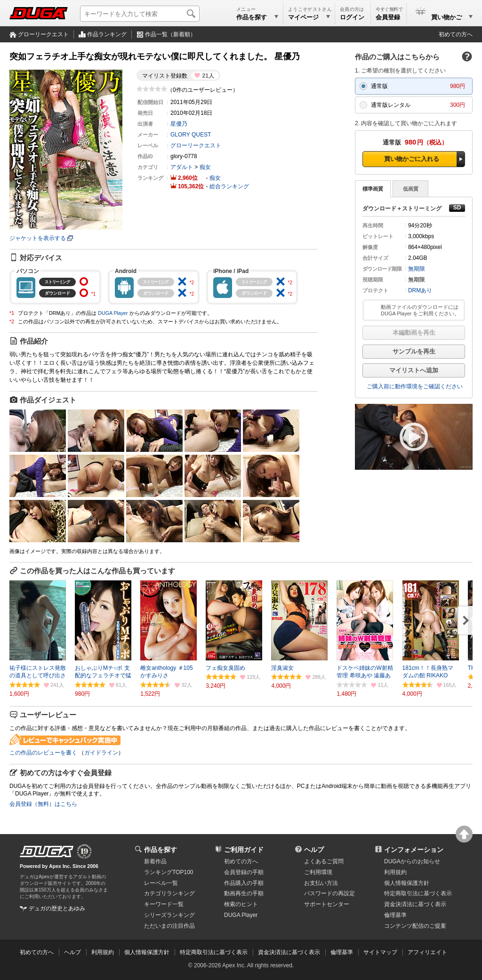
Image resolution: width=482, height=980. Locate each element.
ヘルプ (314, 850)
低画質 (411, 189)
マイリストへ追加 (414, 370)
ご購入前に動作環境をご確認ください (415, 386)
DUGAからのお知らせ (412, 861)
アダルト (182, 167)
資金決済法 (415, 904)
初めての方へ (456, 34)
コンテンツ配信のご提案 (415, 926)
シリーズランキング (169, 915)
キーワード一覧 (164, 904)
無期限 (417, 269)
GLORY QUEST (191, 135)
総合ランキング (229, 186)
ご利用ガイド (244, 850)
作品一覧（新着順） (170, 34)
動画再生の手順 (244, 893)
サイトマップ (380, 952)
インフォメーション (414, 850)
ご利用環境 (318, 872)
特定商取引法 (418, 893)
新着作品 (155, 861)
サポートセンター (327, 904)
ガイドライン (101, 753)
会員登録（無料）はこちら (43, 804)
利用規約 (395, 872)
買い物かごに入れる (412, 159)
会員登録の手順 (244, 872)
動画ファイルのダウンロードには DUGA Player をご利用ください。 (420, 310)
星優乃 (179, 124)
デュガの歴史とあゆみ (57, 908)
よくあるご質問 (324, 861)
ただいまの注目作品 (169, 926)
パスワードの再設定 (329, 893)
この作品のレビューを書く (43, 753)
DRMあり (420, 290)
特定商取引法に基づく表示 (214, 952)
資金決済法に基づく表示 (289, 952)
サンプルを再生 (414, 351)
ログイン (352, 17)
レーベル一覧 (161, 883)
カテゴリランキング (169, 893)
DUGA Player (113, 313)
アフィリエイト (427, 952)
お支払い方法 (321, 883)
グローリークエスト (43, 34)
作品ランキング (107, 34)
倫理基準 (395, 915)
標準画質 (373, 189)
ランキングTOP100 (169, 872)
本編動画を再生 (414, 333)
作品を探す (161, 850)
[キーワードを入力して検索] (140, 14)
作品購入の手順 (244, 883)
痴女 (205, 167)
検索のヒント (241, 904)
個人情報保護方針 (407, 883)
